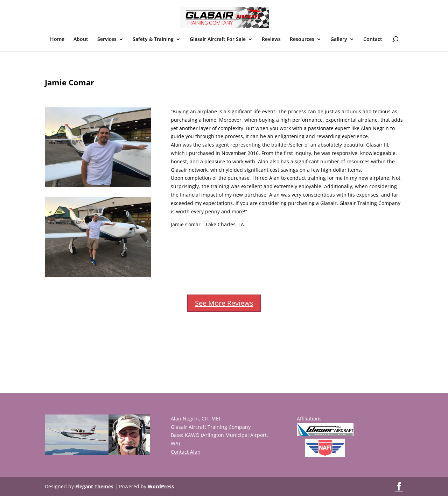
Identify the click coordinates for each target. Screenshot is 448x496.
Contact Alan (186, 452)
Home (57, 40)
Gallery (339, 40)
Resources (302, 40)
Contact (373, 40)
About (81, 40)
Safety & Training (153, 40)
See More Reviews (224, 303)
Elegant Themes (94, 486)
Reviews (271, 40)
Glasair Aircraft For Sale (218, 40)
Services (107, 40)
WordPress (161, 486)
